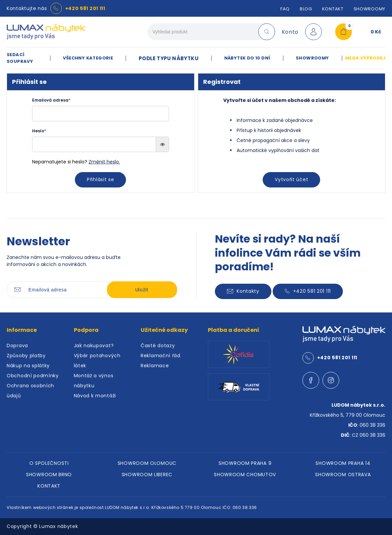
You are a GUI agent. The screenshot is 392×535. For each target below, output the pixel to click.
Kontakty (243, 291)
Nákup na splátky (28, 366)
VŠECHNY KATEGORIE (88, 58)
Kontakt (333, 9)
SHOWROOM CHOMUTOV (245, 475)
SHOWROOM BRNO (49, 475)
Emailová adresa (51, 100)
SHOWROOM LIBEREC (147, 475)
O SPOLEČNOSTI (49, 463)
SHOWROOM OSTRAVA (343, 475)
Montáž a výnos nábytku (94, 381)
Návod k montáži (95, 396)
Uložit (142, 290)
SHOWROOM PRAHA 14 (343, 463)
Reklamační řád (161, 356)
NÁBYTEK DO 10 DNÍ (247, 58)
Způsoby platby (26, 356)
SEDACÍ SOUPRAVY (20, 58)
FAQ (285, 9)
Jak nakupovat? (94, 346)
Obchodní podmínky (33, 376)
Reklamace (155, 366)
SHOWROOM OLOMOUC (147, 463)
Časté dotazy (158, 346)
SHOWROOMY (369, 9)
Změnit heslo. (104, 162)
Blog (306, 9)
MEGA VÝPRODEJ (365, 58)
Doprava (17, 346)
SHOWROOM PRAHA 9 (245, 463)
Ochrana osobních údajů (30, 391)
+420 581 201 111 (85, 8)
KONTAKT (49, 486)
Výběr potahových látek (97, 361)
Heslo (39, 131)
